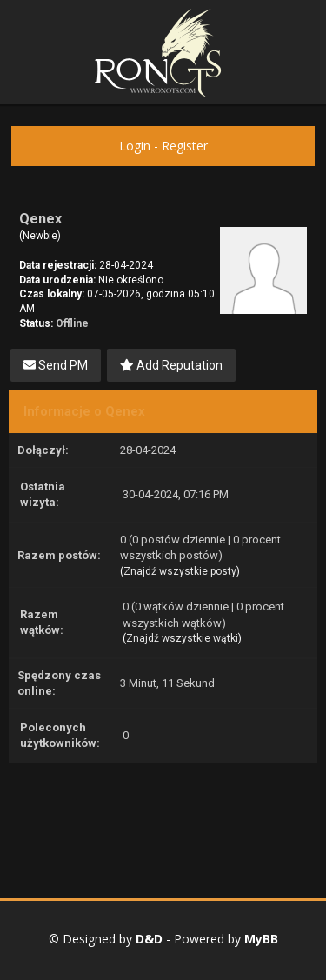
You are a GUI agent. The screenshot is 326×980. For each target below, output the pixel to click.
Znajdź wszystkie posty (180, 571)
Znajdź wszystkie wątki (182, 638)
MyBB (261, 939)
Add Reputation (171, 365)
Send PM (56, 365)
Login (135, 146)
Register (185, 146)
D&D (149, 939)
